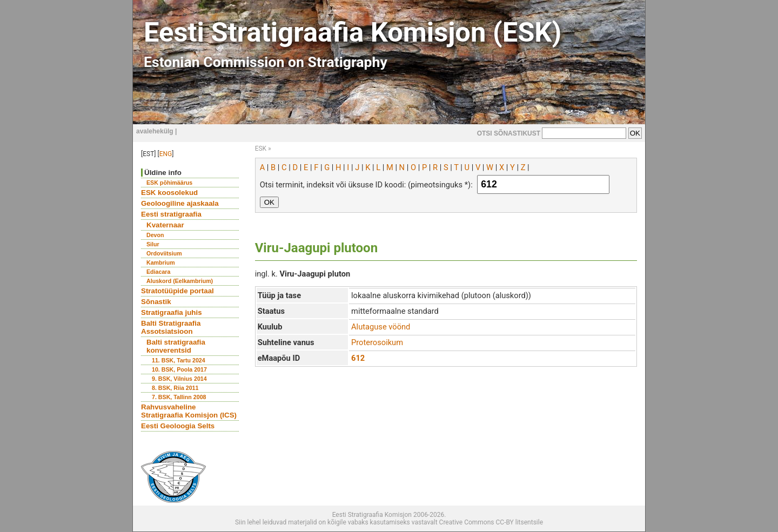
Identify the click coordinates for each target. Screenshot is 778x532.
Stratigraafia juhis (172, 312)
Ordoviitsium (164, 253)
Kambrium (161, 262)
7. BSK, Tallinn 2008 (179, 397)
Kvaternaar (165, 225)
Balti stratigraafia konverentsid (176, 346)
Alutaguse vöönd (381, 327)
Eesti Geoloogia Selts (178, 426)
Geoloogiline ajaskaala (180, 203)
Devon (155, 235)
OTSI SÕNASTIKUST (509, 133)
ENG (166, 154)
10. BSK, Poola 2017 (179, 369)
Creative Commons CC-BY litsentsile (491, 522)
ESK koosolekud (169, 193)
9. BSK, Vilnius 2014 (179, 379)
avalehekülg (155, 131)
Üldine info (163, 173)
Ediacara (158, 272)
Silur (153, 244)
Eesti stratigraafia (171, 214)
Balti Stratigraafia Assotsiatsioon (171, 327)
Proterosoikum (377, 342)
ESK (261, 149)
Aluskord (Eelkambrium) (180, 281)
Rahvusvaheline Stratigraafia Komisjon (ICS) (189, 411)
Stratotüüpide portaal (177, 291)
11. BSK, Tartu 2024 (179, 360)
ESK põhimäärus (169, 183)
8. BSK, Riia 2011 (175, 388)
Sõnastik (156, 302)
